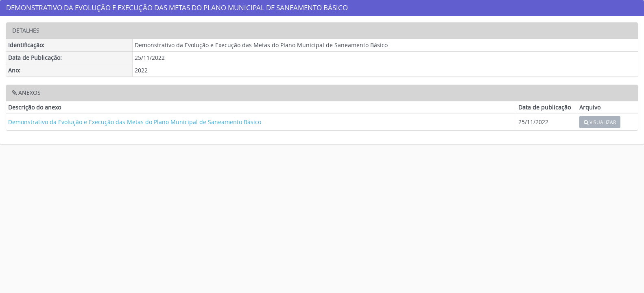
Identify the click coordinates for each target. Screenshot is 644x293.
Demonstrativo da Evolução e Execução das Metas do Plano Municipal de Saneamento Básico (135, 122)
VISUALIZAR (600, 122)
